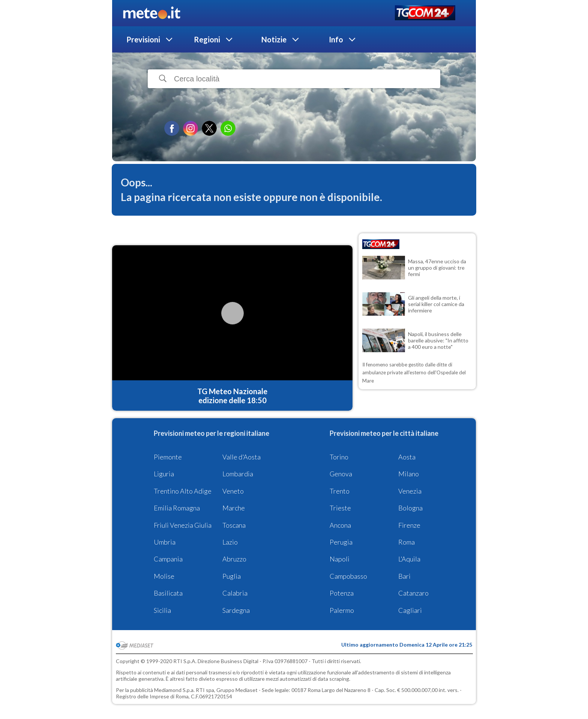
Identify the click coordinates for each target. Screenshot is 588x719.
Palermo (342, 610)
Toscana (234, 525)
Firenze (409, 525)
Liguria (164, 474)
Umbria (165, 542)
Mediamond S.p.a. (174, 690)
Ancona (340, 525)
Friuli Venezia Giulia (183, 525)
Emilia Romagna (177, 508)
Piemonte (168, 457)
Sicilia (162, 610)
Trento (340, 491)
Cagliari (410, 610)
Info (336, 39)
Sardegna (236, 610)
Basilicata (168, 593)
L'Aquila (409, 559)
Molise (164, 576)
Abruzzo (234, 559)
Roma (406, 542)
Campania (168, 559)
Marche (234, 508)
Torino (339, 457)
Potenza (342, 593)
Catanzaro (413, 593)
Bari (404, 576)
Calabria (235, 593)
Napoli (340, 559)
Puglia (232, 576)
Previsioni (143, 39)
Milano (409, 474)
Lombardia (238, 474)
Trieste (340, 508)
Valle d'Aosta (241, 457)
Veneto (233, 491)
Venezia (410, 491)
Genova (341, 474)
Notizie (274, 39)
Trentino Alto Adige (183, 491)
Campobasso (348, 576)
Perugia (341, 542)
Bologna (410, 508)
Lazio (230, 542)
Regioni (207, 39)
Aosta (407, 457)
